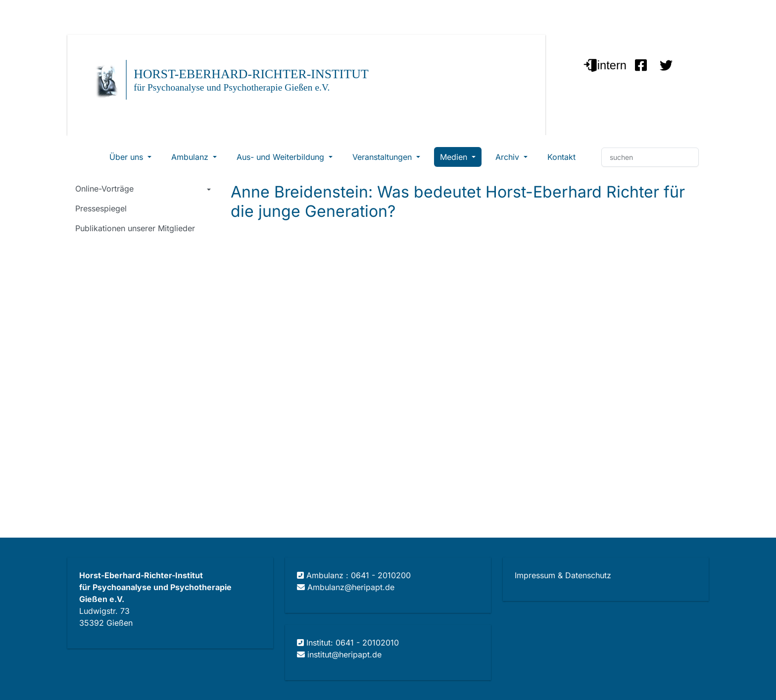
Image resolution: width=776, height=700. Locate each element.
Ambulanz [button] (191, 157)
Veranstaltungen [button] (383, 157)
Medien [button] (455, 157)
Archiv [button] (509, 157)
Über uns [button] (127, 157)
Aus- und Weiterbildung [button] (282, 157)
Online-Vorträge (104, 189)
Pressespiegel (101, 208)
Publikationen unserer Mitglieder (135, 228)
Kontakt (561, 157)
